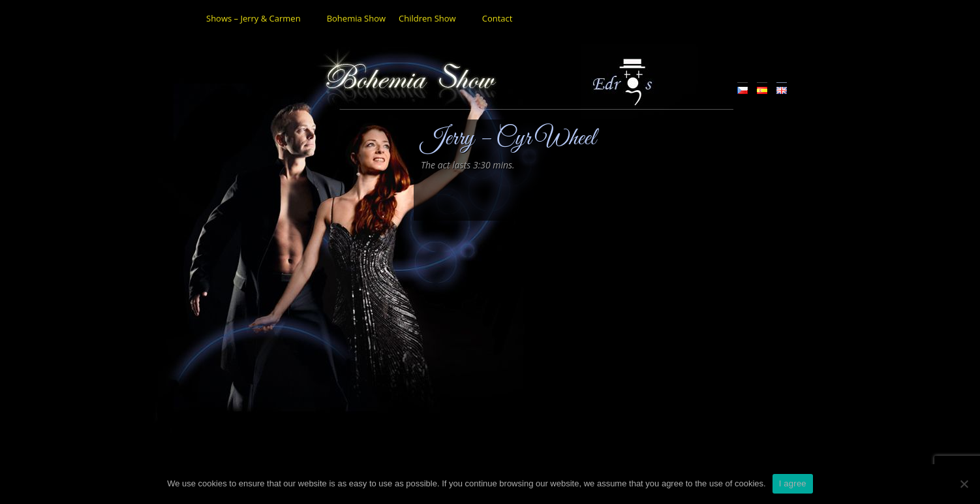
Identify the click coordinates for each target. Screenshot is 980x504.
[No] (964, 484)
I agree (793, 483)
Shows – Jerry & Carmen (253, 18)
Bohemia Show (356, 18)
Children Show (427, 18)
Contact (498, 18)
